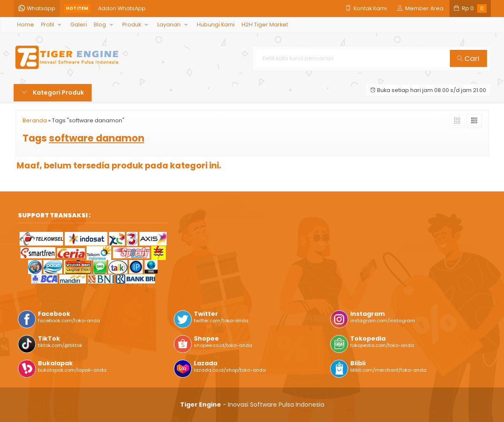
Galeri (79, 25)
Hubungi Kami (216, 25)
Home (26, 25)
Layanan (169, 25)
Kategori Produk (53, 92)
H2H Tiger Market (265, 25)
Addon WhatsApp (122, 8)
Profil (48, 25)
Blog (100, 25)
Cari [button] (468, 58)
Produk (132, 25)
